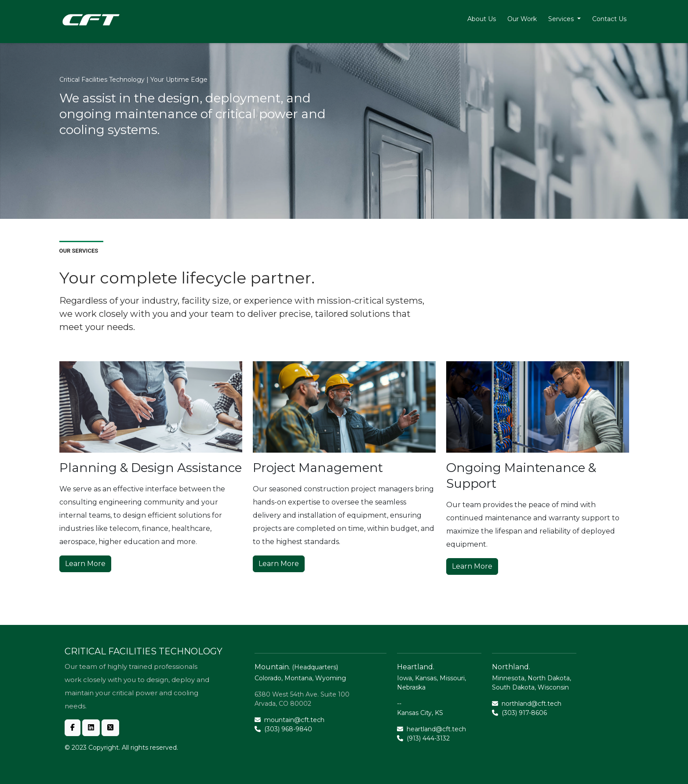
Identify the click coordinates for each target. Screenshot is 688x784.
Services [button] (562, 19)
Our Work (522, 19)
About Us (482, 19)
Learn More (85, 564)
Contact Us (609, 19)
